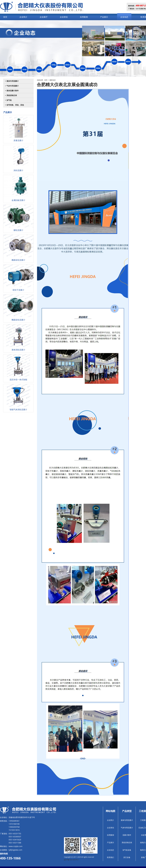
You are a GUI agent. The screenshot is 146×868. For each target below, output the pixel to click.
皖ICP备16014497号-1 (72, 860)
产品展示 (104, 17)
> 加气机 (8, 100)
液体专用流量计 (127, 820)
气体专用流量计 (127, 828)
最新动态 (53, 80)
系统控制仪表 (127, 843)
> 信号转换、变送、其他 (14, 105)
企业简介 (23, 17)
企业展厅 (44, 17)
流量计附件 (127, 835)
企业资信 (64, 17)
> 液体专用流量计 (12, 81)
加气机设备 (127, 850)
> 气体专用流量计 (12, 86)
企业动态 (124, 17)
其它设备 (127, 857)
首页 (5, 17)
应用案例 (84, 17)
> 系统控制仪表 (11, 95)
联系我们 (111, 857)
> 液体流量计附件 (12, 91)
